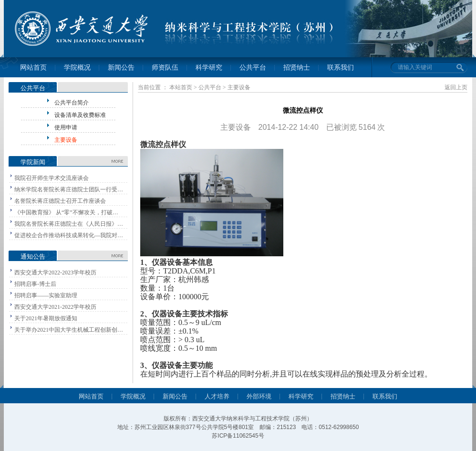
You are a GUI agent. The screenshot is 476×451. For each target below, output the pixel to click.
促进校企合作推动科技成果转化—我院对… (69, 235)
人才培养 (217, 396)
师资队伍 (165, 68)
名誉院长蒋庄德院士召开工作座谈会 (60, 201)
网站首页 (33, 68)
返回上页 (456, 87)
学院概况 (77, 68)
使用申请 (66, 127)
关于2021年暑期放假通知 (46, 318)
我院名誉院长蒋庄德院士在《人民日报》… (69, 224)
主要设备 (66, 140)
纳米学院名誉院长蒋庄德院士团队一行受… (69, 189)
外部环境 (259, 396)
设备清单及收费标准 (80, 115)
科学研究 (209, 68)
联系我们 (341, 68)
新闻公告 (121, 68)
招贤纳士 (297, 68)
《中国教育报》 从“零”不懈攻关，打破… (66, 212)
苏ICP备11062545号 (238, 436)
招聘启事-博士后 (35, 284)
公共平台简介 (72, 103)
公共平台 (253, 68)
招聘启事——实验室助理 (46, 295)
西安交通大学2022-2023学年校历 (55, 273)
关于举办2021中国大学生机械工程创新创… (69, 330)
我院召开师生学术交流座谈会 (52, 178)
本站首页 (181, 87)
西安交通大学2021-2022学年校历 (55, 307)
